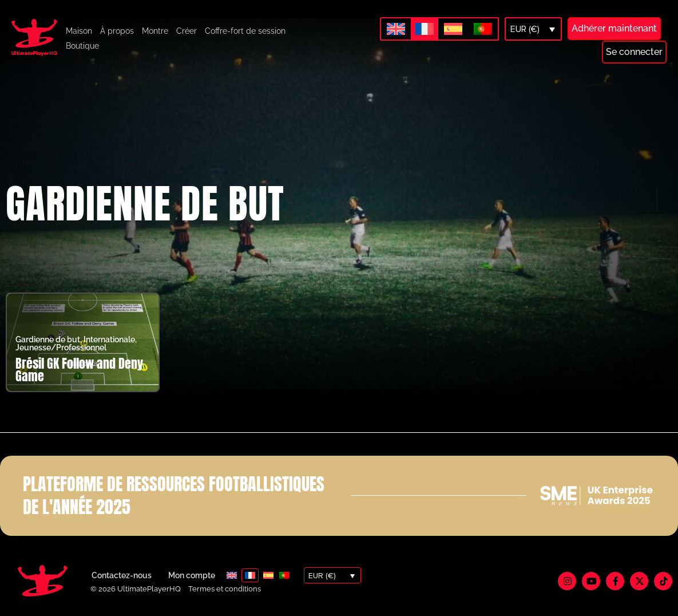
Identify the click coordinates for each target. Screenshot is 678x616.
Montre (155, 31)
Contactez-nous (122, 575)
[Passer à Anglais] (396, 29)
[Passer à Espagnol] (453, 29)
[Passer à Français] (425, 29)
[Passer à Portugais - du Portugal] (483, 29)
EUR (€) (525, 29)
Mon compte (192, 575)
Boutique (82, 46)
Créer (187, 31)
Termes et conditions (225, 589)
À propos (117, 31)
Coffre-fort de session (245, 31)
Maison (79, 31)
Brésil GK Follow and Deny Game (79, 370)
